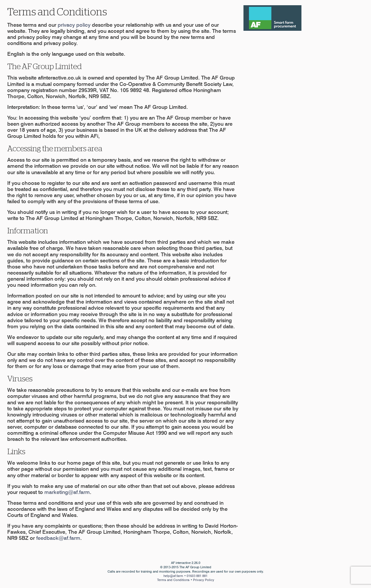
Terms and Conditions (173, 580)
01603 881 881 (197, 576)
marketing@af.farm (67, 492)
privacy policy (74, 25)
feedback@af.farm (58, 538)
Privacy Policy (204, 580)
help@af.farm (173, 576)
